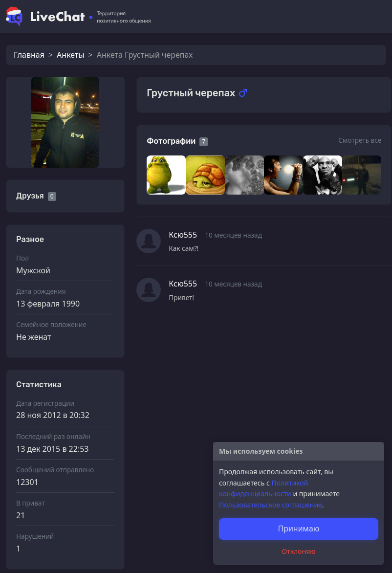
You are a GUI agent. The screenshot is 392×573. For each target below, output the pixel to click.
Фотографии (171, 141)
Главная (29, 55)
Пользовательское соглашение (271, 505)
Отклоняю (299, 551)
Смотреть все (360, 140)
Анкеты (70, 55)
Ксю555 (183, 235)
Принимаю (298, 529)
